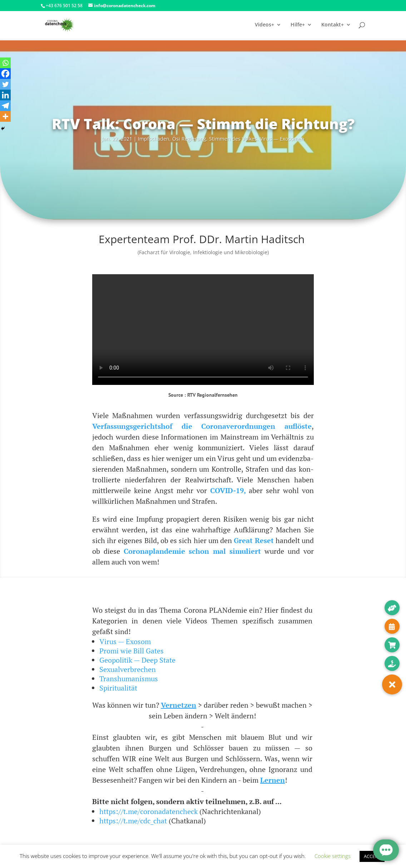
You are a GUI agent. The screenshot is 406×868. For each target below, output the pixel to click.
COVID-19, (228, 490)
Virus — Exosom (125, 641)
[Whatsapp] (5, 63)
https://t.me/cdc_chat (133, 821)
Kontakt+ (333, 25)
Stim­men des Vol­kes (233, 139)
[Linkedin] (5, 95)
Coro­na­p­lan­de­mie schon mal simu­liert (192, 551)
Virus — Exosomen (282, 139)
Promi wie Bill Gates (132, 651)
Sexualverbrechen (128, 669)
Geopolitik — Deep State (137, 660)
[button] (392, 684)
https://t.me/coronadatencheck (148, 811)
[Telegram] (5, 106)
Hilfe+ (298, 25)
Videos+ (264, 25)
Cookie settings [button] (333, 856)
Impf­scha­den (154, 139)
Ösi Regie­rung (189, 139)
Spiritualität (118, 688)
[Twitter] (5, 84)
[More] (5, 116)
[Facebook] (5, 74)
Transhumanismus (129, 679)
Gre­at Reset (254, 540)
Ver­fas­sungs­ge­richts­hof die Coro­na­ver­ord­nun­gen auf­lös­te (202, 426)
